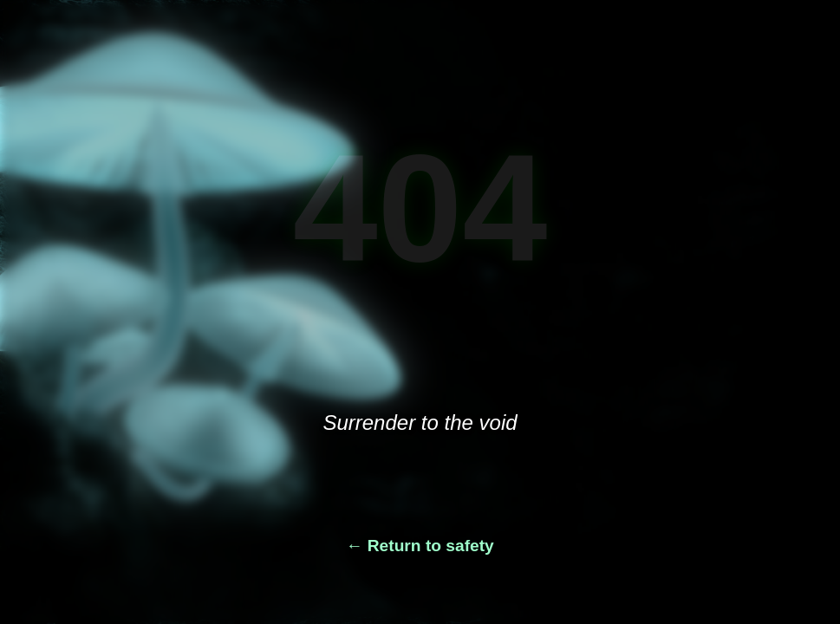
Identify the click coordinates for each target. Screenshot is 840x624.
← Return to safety (420, 546)
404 (420, 208)
